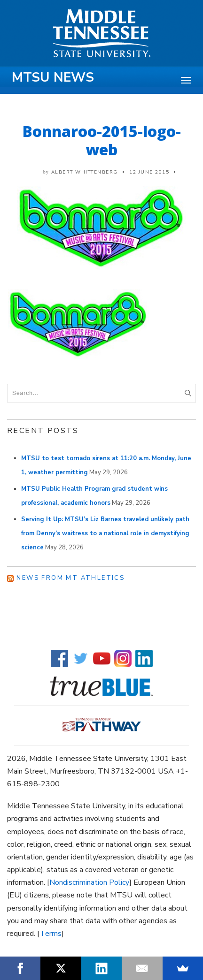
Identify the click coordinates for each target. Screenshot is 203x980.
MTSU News (53, 77)
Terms (51, 934)
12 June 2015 (149, 172)
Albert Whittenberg (85, 172)
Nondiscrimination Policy (89, 882)
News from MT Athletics (70, 578)
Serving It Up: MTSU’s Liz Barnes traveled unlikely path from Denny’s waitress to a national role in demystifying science (105, 533)
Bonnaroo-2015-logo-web (102, 140)
